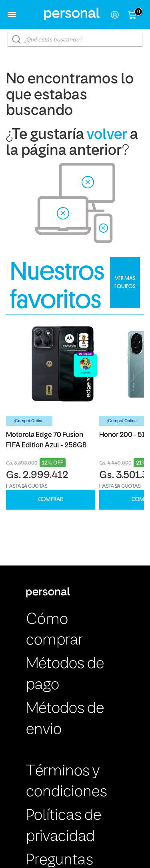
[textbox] (75, 40)
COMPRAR (50, 499)
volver (107, 135)
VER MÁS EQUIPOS (125, 282)
